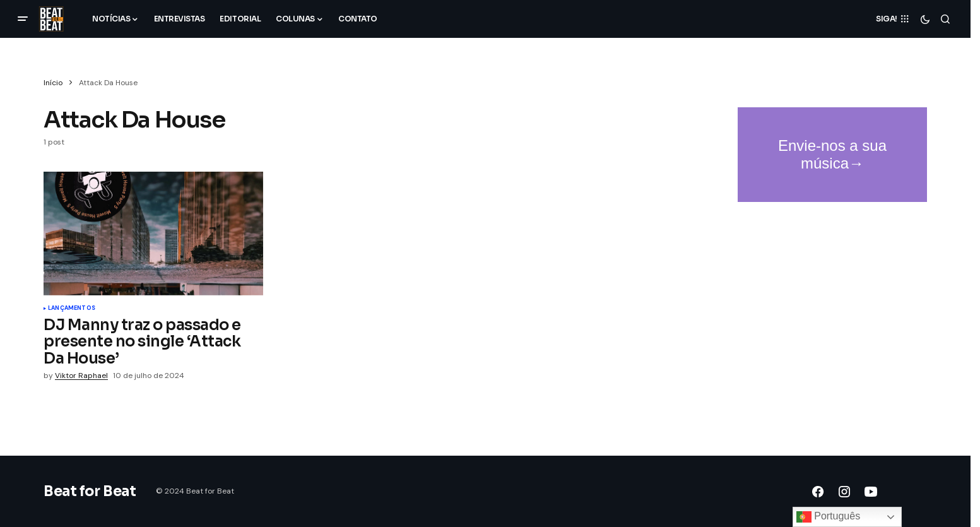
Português (828, 517)
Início (53, 83)
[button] (23, 19)
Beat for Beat (90, 491)
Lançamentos (72, 309)
